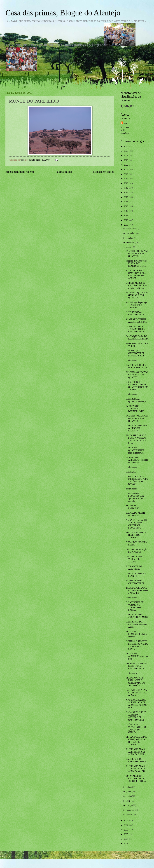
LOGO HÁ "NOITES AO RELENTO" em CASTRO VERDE (137, 666)
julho (129, 787)
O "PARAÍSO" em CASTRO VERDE (135, 314)
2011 (126, 216)
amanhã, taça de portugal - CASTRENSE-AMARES (137, 305)
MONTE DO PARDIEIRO (133, 507)
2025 (126, 151)
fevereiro (131, 810)
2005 (126, 834)
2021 (126, 170)
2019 (126, 179)
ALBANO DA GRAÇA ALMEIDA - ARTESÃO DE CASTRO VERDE (136, 716)
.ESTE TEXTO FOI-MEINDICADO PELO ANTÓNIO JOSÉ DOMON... (137, 480)
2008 (126, 820)
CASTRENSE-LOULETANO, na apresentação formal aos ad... (136, 497)
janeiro (130, 815)
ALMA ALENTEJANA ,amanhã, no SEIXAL (136, 321)
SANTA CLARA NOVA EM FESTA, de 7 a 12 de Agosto (136, 693)
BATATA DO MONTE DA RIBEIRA (136, 514)
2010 (126, 220)
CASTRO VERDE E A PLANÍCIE (136, 575)
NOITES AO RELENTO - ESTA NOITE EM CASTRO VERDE (137, 329)
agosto (129, 247)
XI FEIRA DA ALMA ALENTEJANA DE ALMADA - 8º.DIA (136, 769)
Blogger (94, 862)
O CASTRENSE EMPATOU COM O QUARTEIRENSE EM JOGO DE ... (137, 386)
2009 (126, 225)
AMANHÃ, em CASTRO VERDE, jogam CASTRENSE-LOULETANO (137, 524)
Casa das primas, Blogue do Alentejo (63, 13)
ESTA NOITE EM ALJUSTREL (134, 568)
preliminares (131, 360)
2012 (126, 211)
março (129, 805)
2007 (126, 825)
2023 (126, 160)
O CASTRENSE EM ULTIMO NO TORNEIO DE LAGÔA (135, 606)
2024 (126, 156)
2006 (126, 830)
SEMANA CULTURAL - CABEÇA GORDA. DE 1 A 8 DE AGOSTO (137, 741)
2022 (126, 165)
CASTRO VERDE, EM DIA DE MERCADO (136, 366)
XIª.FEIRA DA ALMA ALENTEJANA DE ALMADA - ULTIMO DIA (137, 704)
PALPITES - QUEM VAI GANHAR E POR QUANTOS (137, 254)
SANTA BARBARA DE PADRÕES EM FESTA (137, 338)
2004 (126, 839)
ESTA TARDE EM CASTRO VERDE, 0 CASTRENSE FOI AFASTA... (136, 274)
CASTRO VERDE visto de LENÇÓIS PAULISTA (136, 428)
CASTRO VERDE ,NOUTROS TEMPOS (137, 616)
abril (129, 801)
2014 (126, 202)
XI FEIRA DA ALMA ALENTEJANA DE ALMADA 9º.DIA (136, 752)
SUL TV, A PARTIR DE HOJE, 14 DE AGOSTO (136, 535)
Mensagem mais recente (20, 172)
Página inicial (64, 172)
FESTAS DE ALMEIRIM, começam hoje (137, 656)
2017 (126, 188)
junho (129, 792)
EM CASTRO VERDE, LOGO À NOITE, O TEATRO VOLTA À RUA (136, 439)
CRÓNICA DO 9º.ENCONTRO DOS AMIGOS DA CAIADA (136, 728)
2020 (126, 174)
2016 (126, 193)
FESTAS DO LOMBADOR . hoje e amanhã (137, 634)
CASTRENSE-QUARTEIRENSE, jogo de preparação (135, 450)
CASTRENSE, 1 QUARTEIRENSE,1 (136, 400)
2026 (126, 146)
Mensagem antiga (104, 172)
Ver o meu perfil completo (125, 130)
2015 (126, 197)
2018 (126, 183)
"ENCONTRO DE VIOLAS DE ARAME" (134, 559)
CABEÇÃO (131, 472)
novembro (131, 233)
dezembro (131, 229)
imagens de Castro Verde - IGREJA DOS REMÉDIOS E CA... (137, 263)
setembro (131, 242)
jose (125, 123)
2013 (126, 206)
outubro (130, 238)
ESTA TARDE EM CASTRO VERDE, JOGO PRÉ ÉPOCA (136, 779)
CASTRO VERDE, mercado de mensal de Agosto (137, 624)
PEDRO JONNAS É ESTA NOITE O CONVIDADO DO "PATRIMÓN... (135, 682)
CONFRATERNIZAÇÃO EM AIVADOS (137, 551)
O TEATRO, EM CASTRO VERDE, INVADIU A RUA (135, 353)
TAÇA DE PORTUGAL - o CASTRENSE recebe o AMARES (137, 590)
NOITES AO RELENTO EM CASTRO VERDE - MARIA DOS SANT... (137, 645)
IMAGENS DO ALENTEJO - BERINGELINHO (135, 409)
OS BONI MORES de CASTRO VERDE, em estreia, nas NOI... (137, 285)
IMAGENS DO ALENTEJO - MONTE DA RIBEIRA (137, 460)
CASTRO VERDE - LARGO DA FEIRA (136, 760)
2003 (126, 844)
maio (129, 796)
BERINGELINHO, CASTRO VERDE (135, 582)
